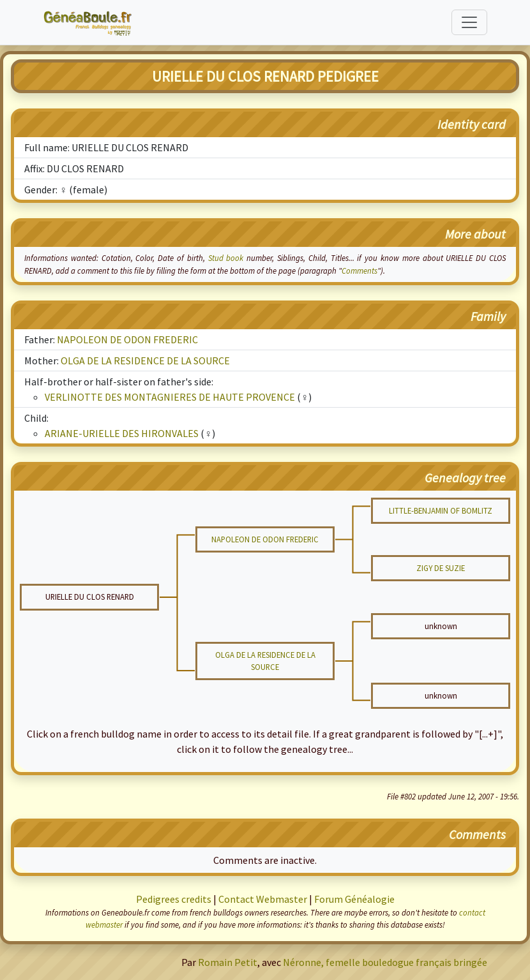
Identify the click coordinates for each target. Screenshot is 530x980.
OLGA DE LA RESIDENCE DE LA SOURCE (145, 360)
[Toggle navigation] (469, 22)
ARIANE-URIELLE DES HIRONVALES (122, 433)
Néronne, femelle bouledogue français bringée (385, 962)
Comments (360, 271)
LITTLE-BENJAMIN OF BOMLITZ (441, 510)
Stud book (226, 258)
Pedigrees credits (174, 899)
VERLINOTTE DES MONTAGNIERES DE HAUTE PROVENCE (170, 397)
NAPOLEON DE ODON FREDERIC (127, 339)
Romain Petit (228, 962)
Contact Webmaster (263, 899)
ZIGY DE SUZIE (441, 568)
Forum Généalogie (354, 899)
